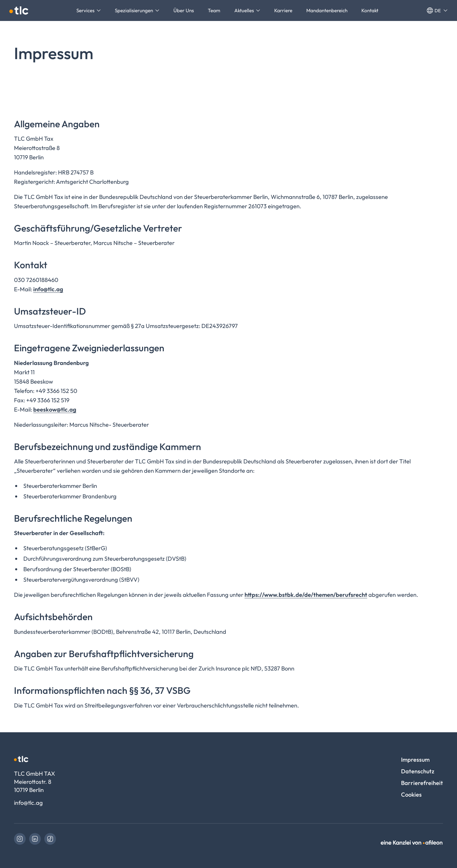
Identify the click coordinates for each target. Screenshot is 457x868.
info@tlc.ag (48, 289)
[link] (20, 839)
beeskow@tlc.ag (55, 409)
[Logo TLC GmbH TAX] (19, 10)
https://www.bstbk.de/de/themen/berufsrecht (306, 595)
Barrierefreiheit (422, 783)
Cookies (411, 794)
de (437, 10)
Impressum (415, 759)
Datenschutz (418, 771)
